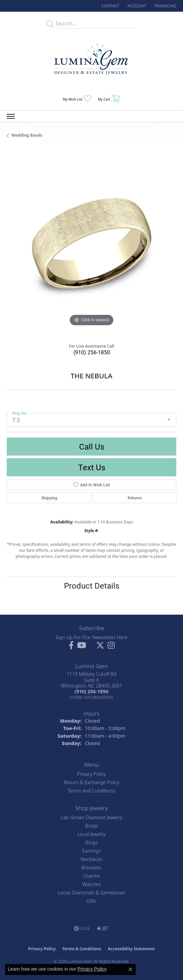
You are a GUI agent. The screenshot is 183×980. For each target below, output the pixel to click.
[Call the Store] (91, 691)
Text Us (92, 467)
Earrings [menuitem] (91, 851)
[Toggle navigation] (11, 116)
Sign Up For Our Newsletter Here (92, 637)
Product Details (92, 586)
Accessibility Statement (131, 949)
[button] (136, 6)
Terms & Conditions (82, 949)
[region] (91, 243)
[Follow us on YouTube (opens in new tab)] (82, 645)
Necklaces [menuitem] (92, 859)
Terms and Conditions (91, 791)
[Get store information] (92, 697)
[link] (110, 6)
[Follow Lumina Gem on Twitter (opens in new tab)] (100, 645)
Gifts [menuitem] (91, 901)
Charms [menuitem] (92, 876)
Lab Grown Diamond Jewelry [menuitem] (91, 817)
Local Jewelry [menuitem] (91, 834)
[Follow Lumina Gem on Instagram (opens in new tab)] (111, 645)
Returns (135, 498)
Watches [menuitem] (91, 884)
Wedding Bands (27, 135)
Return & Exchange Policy (91, 782)
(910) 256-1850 (92, 352)
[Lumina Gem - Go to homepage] (91, 61)
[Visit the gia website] (82, 929)
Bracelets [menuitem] (91, 868)
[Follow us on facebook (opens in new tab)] (71, 645)
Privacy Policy (92, 774)
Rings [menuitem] (91, 842)
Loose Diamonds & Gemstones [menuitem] (91, 893)
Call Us (92, 447)
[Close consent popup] (130, 969)
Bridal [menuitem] (91, 826)
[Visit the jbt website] (103, 929)
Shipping (49, 498)
